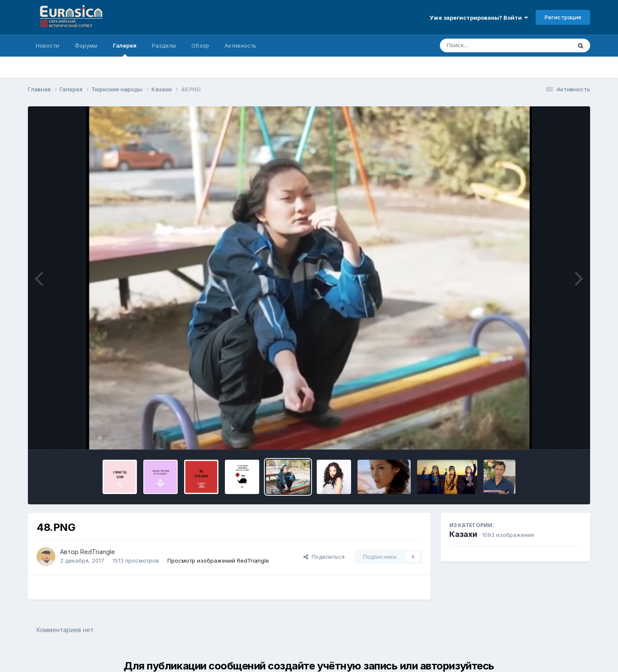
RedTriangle (98, 552)
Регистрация (563, 17)
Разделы (164, 45)
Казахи (463, 534)
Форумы (86, 45)
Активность (240, 45)
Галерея (125, 49)
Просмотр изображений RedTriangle (218, 561)
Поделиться (324, 557)
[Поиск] (489, 45)
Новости (47, 45)
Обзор (200, 45)
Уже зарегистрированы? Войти (479, 18)
